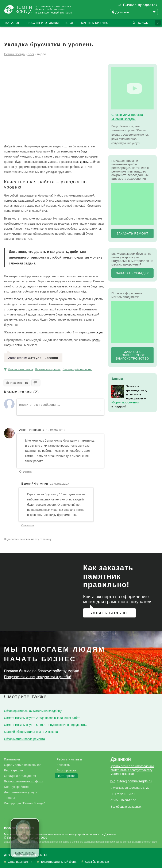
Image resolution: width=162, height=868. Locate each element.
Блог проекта (66, 770)
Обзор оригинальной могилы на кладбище (33, 711)
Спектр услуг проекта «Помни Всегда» (127, 117)
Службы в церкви (97, 862)
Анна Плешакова (32, 430)
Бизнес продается (140, 5)
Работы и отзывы (43, 23)
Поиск (142, 23)
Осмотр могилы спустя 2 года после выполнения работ (42, 718)
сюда (99, 332)
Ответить (26, 472)
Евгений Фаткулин (35, 483)
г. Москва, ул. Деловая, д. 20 (130, 788)
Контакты (63, 765)
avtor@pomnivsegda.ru (134, 781)
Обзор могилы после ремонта (24, 739)
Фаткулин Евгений (43, 358)
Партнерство (66, 776)
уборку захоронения (125, 402)
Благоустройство (16, 787)
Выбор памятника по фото (23, 781)
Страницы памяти (20, 862)
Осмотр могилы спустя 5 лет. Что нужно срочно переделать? (46, 725)
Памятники (12, 759)
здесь (84, 162)
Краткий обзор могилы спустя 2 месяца (31, 732)
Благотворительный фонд (59, 862)
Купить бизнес (95, 23)
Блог (70, 23)
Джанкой (121, 759)
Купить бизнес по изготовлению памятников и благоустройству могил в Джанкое (132, 770)
